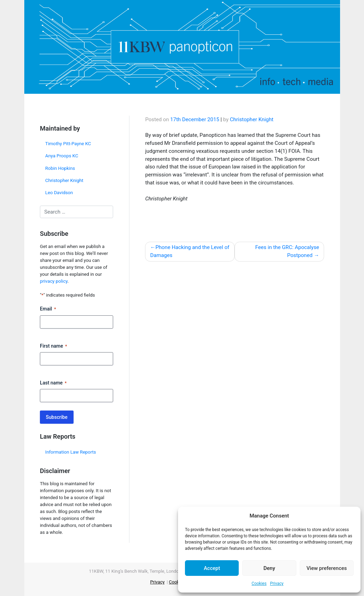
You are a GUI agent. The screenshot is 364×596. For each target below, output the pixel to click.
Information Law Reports (70, 452)
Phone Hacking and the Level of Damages (190, 251)
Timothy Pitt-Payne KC (68, 144)
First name (53, 346)
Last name (53, 383)
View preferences (327, 568)
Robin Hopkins (60, 168)
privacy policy (54, 281)
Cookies (259, 583)
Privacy (277, 583)
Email (48, 309)
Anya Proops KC (62, 156)
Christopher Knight (64, 180)
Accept (212, 568)
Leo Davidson (59, 193)
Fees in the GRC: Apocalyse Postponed (287, 251)
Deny (269, 568)
